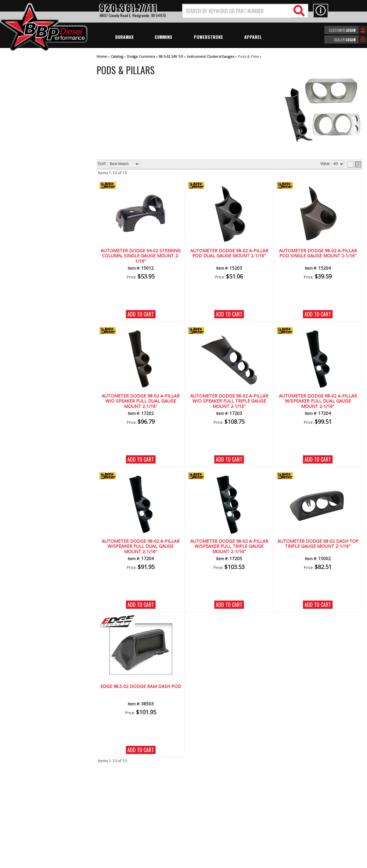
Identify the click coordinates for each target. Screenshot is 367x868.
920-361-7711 (32, 262)
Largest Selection (35, 203)
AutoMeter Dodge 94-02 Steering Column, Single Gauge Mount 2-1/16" (141, 256)
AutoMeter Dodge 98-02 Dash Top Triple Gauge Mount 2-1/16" (318, 544)
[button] (245, 11)
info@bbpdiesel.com (207, 823)
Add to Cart (141, 314)
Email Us (26, 249)
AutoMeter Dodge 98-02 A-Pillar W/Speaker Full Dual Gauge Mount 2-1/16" (318, 401)
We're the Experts (35, 185)
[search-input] (237, 11)
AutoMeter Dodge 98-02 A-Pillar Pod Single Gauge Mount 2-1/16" (318, 253)
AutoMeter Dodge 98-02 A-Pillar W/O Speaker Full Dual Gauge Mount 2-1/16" (141, 401)
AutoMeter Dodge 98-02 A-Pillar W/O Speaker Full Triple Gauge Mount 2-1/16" (229, 401)
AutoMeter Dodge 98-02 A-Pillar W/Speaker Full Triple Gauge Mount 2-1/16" (229, 547)
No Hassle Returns (36, 221)
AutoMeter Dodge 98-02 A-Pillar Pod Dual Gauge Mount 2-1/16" (229, 253)
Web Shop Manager (240, 863)
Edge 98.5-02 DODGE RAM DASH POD (141, 687)
